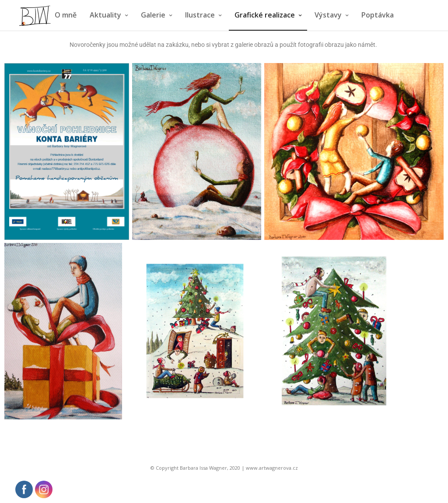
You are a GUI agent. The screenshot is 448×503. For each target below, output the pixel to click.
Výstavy (328, 15)
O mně (66, 15)
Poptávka (378, 15)
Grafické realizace (265, 15)
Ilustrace (200, 15)
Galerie (153, 15)
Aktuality (105, 15)
